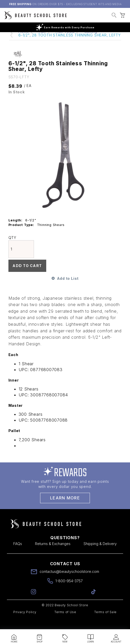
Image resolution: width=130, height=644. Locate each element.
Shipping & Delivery (100, 553)
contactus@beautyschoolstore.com (69, 581)
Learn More (65, 508)
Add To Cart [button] (27, 275)
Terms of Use (65, 622)
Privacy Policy (25, 622)
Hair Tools (65, 41)
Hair (43, 41)
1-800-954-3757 (69, 591)
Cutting (91, 41)
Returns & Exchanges (53, 553)
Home (24, 41)
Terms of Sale (105, 622)
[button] (114, 16)
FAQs (18, 553)
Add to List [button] (68, 288)
